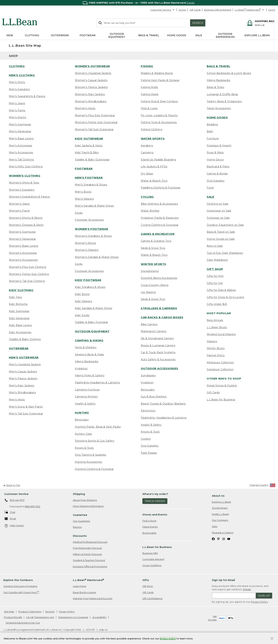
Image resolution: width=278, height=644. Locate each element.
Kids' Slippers (83, 301)
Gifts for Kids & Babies (221, 290)
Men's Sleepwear (20, 131)
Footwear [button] (88, 35)
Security (50, 612)
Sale (210, 197)
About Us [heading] (218, 496)
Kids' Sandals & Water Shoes (94, 308)
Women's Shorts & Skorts (26, 218)
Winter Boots (216, 348)
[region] (139, 3)
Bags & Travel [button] (149, 35)
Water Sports (153, 139)
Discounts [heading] (80, 536)
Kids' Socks (82, 315)
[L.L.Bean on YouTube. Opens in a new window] (229, 539)
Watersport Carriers (154, 331)
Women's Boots (85, 243)
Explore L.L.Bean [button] (257, 35)
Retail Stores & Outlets (222, 386)
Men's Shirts (17, 82)
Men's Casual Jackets (23, 372)
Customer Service (163, 10)
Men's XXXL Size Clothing (26, 167)
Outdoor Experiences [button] (225, 35)
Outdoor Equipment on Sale (225, 225)
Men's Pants (17, 110)
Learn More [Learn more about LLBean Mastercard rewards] (80, 586)
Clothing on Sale (218, 204)
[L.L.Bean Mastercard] (250, 10)
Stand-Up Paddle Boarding (158, 160)
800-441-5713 (15, 500)
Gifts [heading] (146, 580)
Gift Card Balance (152, 598)
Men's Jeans (17, 103)
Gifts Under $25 (217, 304)
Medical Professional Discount (90, 542)
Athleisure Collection (220, 362)
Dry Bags (147, 174)
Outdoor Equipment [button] (117, 35)
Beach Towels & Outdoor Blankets (163, 404)
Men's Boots (83, 192)
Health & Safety (85, 404)
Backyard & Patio (218, 167)
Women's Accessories (23, 260)
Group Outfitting (152, 565)
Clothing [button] (32, 35)
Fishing (147, 66)
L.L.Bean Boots (217, 327)
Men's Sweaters (19, 89)
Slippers (212, 341)
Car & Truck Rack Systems (158, 352)
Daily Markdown (217, 260)
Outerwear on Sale (219, 211)
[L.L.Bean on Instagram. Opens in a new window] (224, 539)
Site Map (9, 612)
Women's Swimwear (22, 232)
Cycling (147, 197)
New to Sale (215, 246)
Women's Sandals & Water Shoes (97, 257)
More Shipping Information (88, 506)
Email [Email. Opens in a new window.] (10, 519)
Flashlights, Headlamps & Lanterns (164, 418)
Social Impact (220, 508)
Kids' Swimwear (19, 311)
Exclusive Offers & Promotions (90, 566)
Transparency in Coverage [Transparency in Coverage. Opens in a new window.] (73, 617)
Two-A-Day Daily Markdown (225, 253)
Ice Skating (148, 292)
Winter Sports (153, 264)
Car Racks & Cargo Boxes (162, 317)
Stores (182, 10)
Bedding (212, 124)
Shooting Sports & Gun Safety (95, 441)
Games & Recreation (158, 234)
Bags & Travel (219, 66)
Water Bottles (150, 211)
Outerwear (19, 348)
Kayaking (147, 146)
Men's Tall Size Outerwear (26, 414)
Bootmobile (149, 533)
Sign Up (264, 596)
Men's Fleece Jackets (23, 378)
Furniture (213, 138)
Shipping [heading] (79, 494)
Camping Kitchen (86, 397)
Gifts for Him (215, 276)
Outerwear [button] (60, 35)
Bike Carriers (149, 324)
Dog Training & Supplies (91, 455)
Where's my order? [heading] (155, 494)
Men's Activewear (21, 146)
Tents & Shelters (86, 347)
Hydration (81, 369)
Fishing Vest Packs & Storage (160, 80)
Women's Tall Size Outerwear (94, 129)
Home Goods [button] (177, 35)
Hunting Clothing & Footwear (94, 469)
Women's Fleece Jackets (91, 87)
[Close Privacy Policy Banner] (272, 639)
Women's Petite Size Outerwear (96, 122)
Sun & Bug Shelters (154, 397)
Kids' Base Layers (20, 325)
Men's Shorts (17, 117)
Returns (77, 527)
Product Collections (30, 612)
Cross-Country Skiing (155, 285)
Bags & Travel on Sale (221, 232)
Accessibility (99, 617)
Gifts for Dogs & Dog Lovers (225, 297)
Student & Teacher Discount (89, 560)
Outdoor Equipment (92, 331)
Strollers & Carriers (159, 308)
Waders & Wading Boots (157, 73)
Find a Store (149, 521)
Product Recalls (13, 617)
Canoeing (147, 152)
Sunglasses (148, 375)
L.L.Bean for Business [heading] (157, 547)
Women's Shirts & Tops (24, 183)
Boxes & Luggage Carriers (158, 345)
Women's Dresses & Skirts (26, 225)
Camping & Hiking (89, 340)
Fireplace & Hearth (219, 146)
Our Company (220, 520)
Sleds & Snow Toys (153, 248)
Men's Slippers (84, 199)
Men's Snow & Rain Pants (26, 407)
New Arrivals (215, 320)
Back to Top (12, 485)
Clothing (17, 66)
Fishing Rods (149, 87)
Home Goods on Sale (221, 239)
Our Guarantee (81, 521)
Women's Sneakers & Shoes (93, 236)
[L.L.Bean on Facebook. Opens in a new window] (213, 539)
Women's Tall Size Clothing (27, 281)
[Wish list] (265, 25)
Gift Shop (215, 269)
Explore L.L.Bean (221, 502)
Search (198, 23)
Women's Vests (85, 108)
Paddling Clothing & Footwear (161, 188)
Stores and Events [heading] (155, 515)
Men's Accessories (21, 152)
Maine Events (150, 527)
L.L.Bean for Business (221, 400)
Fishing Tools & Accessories (159, 122)
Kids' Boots (82, 294)
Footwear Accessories (89, 220)
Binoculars (82, 420)
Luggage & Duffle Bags (222, 94)
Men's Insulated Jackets (25, 364)
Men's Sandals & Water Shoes (94, 206)
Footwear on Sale (218, 218)
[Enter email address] (234, 596)
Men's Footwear (89, 178)
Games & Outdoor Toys (156, 241)
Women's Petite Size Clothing (29, 274)
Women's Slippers (87, 250)
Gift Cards (195, 10)
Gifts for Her (215, 283)
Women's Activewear (23, 253)
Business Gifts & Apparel (218, 10)
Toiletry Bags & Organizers (224, 101)
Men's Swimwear (20, 124)
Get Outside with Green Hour (21, 592)
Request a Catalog (223, 533)
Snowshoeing (150, 271)
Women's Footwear (91, 229)
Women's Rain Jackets (90, 94)
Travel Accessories (219, 108)
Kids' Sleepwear (19, 318)
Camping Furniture (87, 390)
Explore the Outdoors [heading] (18, 580)
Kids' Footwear (88, 280)
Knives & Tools (84, 448)
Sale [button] (199, 35)
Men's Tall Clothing (21, 160)
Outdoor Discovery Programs (20, 586)
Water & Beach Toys (154, 181)
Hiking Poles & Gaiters (90, 375)
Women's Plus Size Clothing (27, 267)
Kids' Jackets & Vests (89, 146)
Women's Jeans (19, 204)
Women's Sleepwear (22, 239)
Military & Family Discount (87, 554)
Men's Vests (17, 400)
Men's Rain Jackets (22, 386)
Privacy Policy (259, 602)
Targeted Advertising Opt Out (23, 623)
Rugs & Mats (215, 152)
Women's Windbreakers (91, 101)
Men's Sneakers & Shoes (91, 185)
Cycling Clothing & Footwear (160, 225)
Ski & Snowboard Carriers (157, 338)
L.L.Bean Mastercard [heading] (89, 580)
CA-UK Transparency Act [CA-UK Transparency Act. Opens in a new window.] (40, 617)
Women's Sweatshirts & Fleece (29, 197)
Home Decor (215, 160)
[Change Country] (262, 486)
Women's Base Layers (24, 246)
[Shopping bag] (260, 21)
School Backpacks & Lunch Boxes (229, 73)
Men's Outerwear (24, 357)
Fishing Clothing (151, 129)
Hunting (82, 413)
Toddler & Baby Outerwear (92, 160)
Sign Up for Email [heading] (223, 580)
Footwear (84, 169)
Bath (210, 131)
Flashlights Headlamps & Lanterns (97, 383)
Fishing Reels (150, 94)
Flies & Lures (149, 108)
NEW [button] (10, 35)
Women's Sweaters (22, 190)
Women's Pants (19, 211)
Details (191, 3)
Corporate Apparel (153, 559)
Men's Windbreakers (22, 392)
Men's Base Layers (21, 138)
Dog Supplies (150, 446)
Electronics (148, 411)
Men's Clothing (22, 75)
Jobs (215, 526)
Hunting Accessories (88, 462)
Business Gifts (150, 553)
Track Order (155, 501)
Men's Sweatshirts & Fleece (27, 96)
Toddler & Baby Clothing (25, 339)
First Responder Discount (87, 548)
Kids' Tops (15, 297)
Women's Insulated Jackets (93, 73)
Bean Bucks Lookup (84, 592)
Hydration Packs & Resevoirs (160, 218)
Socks (79, 213)
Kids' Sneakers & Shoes (90, 287)
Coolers (146, 439)
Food (210, 188)
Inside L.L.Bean (220, 514)
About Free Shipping (85, 500)
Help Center (14, 526)
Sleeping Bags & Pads (89, 354)
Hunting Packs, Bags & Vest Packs (98, 427)
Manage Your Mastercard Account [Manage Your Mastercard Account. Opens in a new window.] (93, 598)
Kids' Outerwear (89, 139)
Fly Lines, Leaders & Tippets (159, 115)
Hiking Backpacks (87, 361)
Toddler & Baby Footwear (91, 322)
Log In (272, 10)
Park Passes (149, 453)
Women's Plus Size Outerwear (95, 115)
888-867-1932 (33, 506)
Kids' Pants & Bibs (87, 152)
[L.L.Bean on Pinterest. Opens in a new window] (218, 539)
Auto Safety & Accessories (158, 359)
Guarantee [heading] (80, 515)
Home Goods (217, 117)
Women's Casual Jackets (91, 80)
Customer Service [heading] (16, 494)
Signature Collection (220, 369)
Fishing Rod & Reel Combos (159, 101)
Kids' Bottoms (18, 304)
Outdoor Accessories (159, 368)
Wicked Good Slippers (221, 334)
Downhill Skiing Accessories (159, 278)
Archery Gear (83, 434)
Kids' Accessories (20, 332)
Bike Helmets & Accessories (159, 204)
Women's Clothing (25, 176)
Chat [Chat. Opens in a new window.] (10, 512)
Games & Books (217, 174)
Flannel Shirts (216, 355)
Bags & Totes (215, 87)
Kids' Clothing (21, 290)
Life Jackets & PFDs (154, 167)
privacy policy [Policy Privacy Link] (168, 638)
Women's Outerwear (92, 66)
